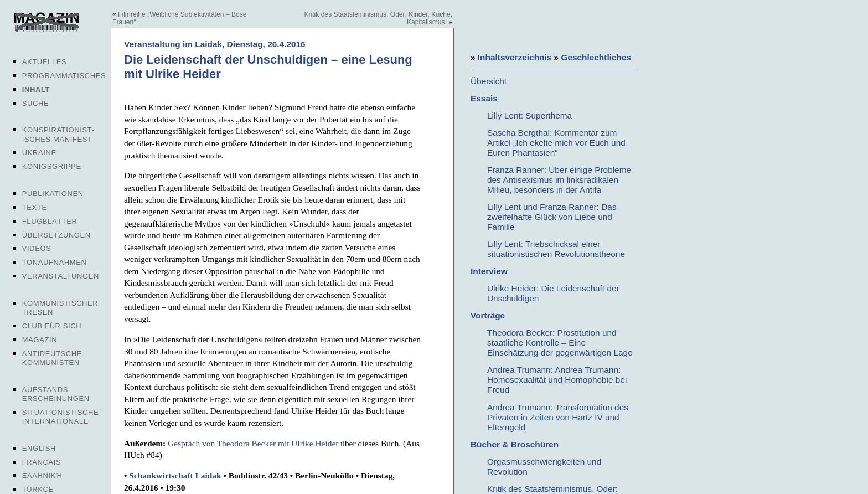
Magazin (40, 340)
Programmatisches (64, 76)
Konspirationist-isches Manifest (58, 134)
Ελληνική (42, 475)
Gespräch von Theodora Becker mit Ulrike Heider (253, 443)
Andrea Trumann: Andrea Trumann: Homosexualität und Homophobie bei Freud (557, 380)
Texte (35, 207)
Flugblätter (50, 221)
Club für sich (52, 326)
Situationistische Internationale (61, 417)
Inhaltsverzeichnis (515, 57)
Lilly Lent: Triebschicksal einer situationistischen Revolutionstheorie (556, 249)
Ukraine (39, 153)
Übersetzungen (56, 235)
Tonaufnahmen (55, 262)
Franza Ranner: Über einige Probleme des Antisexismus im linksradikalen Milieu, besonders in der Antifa (559, 180)
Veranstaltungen (61, 276)
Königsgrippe (52, 166)
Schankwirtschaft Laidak (175, 475)
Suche (35, 103)
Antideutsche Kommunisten (52, 358)
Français (42, 462)
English (39, 448)
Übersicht (489, 81)
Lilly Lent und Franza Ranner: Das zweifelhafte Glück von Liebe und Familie (552, 217)
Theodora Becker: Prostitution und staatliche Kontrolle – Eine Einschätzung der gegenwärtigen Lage (560, 343)
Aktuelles (45, 62)
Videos (37, 248)
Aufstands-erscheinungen (56, 394)
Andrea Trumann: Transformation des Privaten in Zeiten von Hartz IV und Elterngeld (558, 417)
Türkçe (38, 489)
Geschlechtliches (596, 57)
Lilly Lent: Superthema (529, 115)
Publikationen (53, 194)
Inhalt (36, 89)
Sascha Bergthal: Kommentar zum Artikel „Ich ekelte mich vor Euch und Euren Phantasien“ (556, 143)
